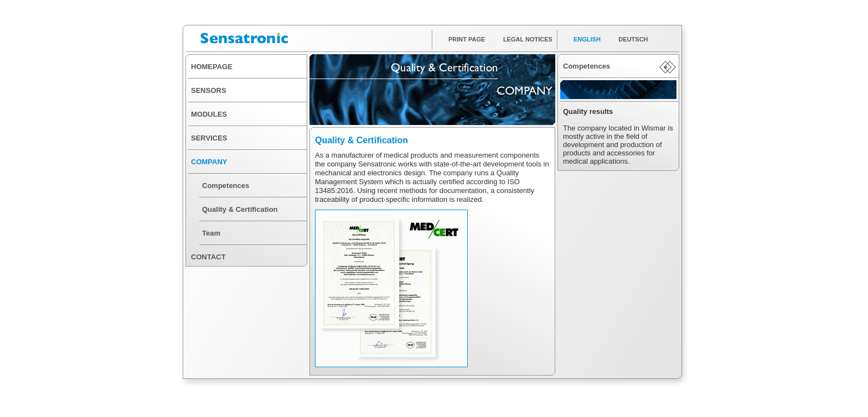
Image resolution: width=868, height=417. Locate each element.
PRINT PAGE (467, 39)
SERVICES (209, 138)
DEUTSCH (633, 39)
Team (211, 233)
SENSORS (209, 90)
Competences (226, 186)
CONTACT (208, 257)
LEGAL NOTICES (528, 39)
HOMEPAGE (212, 67)
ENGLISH (587, 39)
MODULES (209, 114)
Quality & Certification (240, 209)
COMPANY (209, 162)
